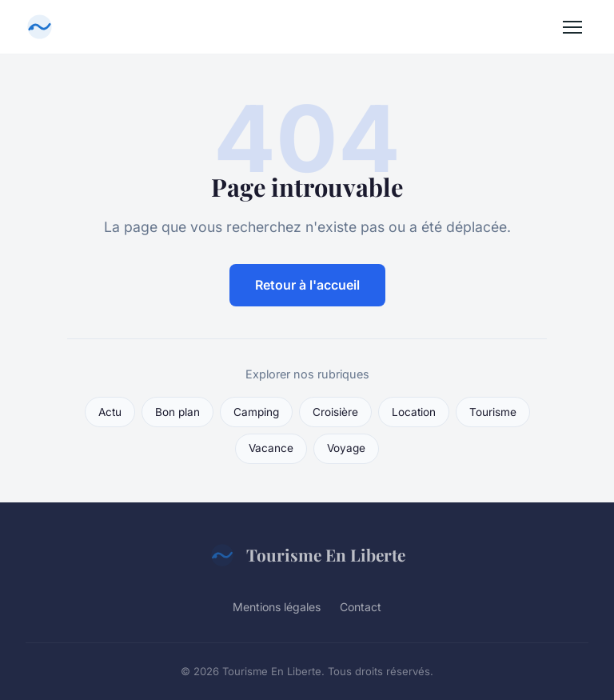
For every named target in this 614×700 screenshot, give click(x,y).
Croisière (335, 412)
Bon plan (177, 412)
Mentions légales (277, 607)
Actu (110, 412)
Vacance (271, 448)
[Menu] (572, 27)
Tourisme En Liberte (307, 555)
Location (414, 412)
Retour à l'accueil (307, 285)
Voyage (346, 448)
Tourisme (493, 412)
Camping (256, 412)
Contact (361, 607)
